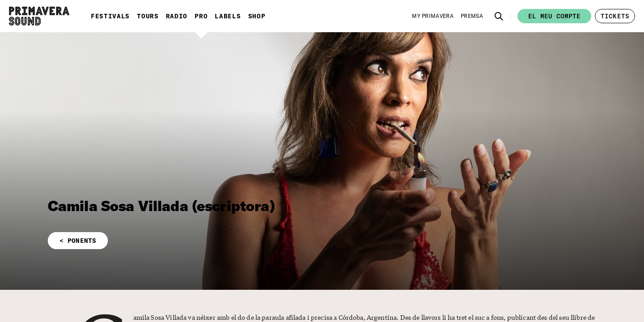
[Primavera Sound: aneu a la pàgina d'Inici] (39, 16)
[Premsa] (472, 16)
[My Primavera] (433, 16)
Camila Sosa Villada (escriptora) (161, 206)
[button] (499, 16)
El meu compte (554, 16)
